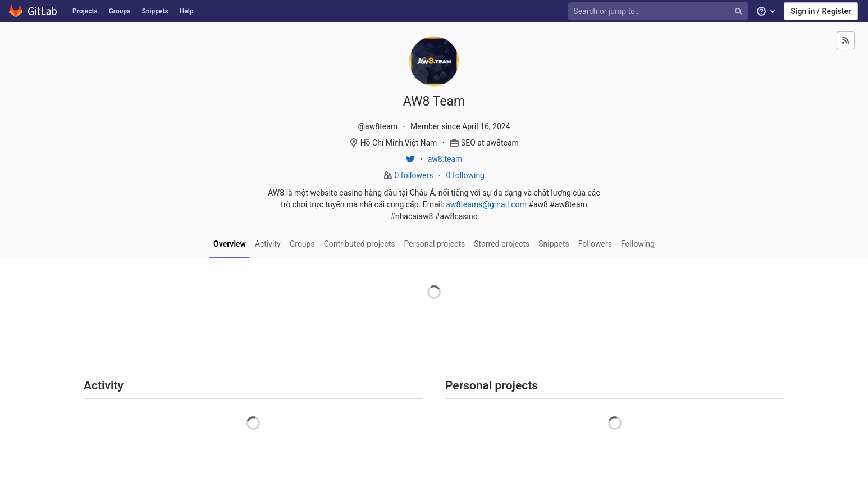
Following (638, 244)
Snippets (155, 11)
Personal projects (435, 244)
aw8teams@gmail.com (486, 204)
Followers (595, 244)
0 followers (415, 175)
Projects (85, 11)
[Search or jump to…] (659, 12)
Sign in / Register (821, 11)
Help (187, 11)
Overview (230, 244)
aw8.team (445, 159)
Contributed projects (360, 244)
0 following (465, 175)
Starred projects (502, 244)
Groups (120, 11)
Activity (268, 244)
